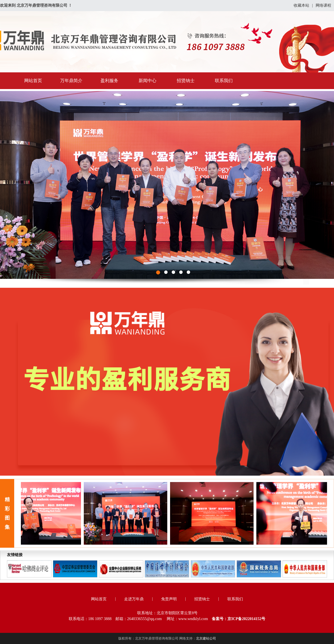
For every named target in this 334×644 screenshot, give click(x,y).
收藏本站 (301, 5)
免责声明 (169, 599)
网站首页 (33, 81)
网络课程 (323, 5)
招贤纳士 (186, 81)
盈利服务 (109, 81)
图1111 (167, 185)
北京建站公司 (206, 638)
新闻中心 (148, 81)
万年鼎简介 (71, 81)
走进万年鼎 (134, 599)
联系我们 (224, 81)
